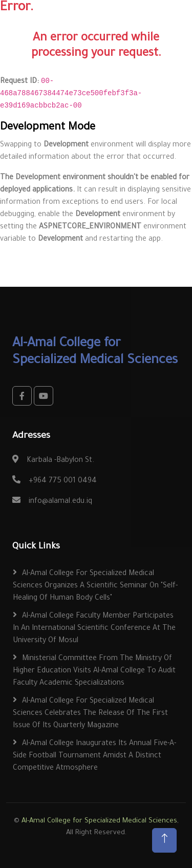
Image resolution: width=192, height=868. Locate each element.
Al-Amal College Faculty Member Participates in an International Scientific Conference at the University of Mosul (94, 629)
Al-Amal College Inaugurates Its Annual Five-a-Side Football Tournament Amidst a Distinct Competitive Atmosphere (94, 756)
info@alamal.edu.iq (60, 502)
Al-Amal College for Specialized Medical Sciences (99, 821)
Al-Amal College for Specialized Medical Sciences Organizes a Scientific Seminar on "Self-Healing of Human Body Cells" (95, 586)
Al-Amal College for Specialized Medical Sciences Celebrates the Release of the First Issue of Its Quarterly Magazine (90, 714)
